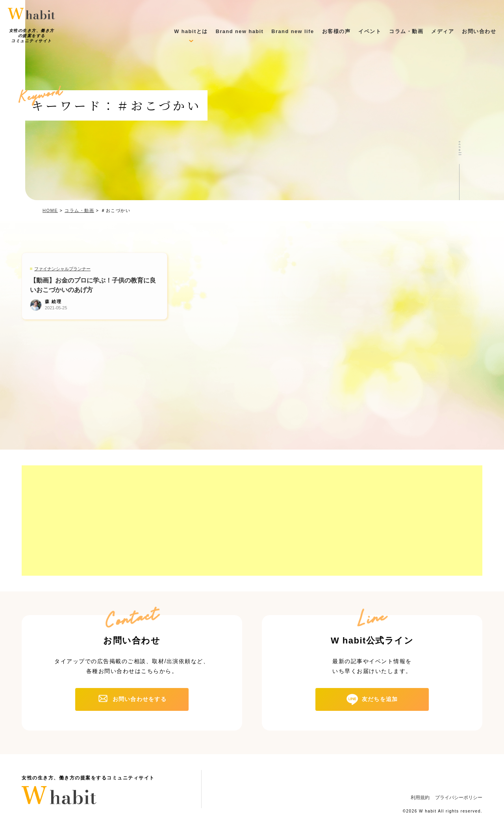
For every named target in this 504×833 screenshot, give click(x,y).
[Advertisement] (252, 521)
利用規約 (420, 798)
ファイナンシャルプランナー (62, 269)
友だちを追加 (380, 699)
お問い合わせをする (140, 699)
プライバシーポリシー (459, 798)
